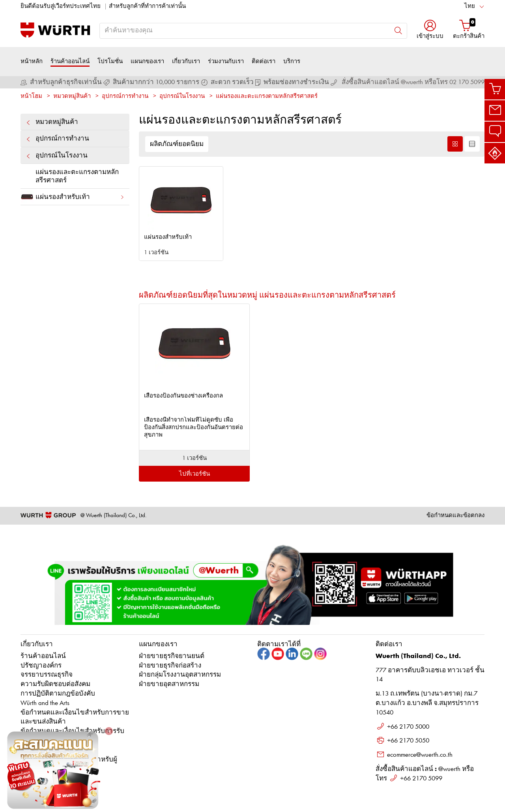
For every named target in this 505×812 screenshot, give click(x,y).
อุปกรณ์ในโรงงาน (182, 97)
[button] (430, 30)
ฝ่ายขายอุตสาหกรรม (169, 684)
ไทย (470, 7)
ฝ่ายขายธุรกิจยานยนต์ (172, 656)
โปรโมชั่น (110, 61)
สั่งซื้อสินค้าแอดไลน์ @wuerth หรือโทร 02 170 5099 (413, 82)
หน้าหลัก (32, 61)
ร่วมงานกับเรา (226, 61)
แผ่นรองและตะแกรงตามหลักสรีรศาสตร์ (267, 97)
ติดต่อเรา (264, 61)
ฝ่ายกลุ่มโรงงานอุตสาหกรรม (180, 675)
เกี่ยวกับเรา (186, 61)
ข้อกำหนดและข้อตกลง (455, 516)
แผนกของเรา (147, 61)
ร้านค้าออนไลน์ (70, 61)
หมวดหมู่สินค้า (72, 97)
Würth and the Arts (45, 703)
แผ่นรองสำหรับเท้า (73, 197)
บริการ (292, 61)
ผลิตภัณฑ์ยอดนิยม (177, 144)
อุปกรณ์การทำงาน (125, 97)
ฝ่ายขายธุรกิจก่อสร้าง (170, 666)
